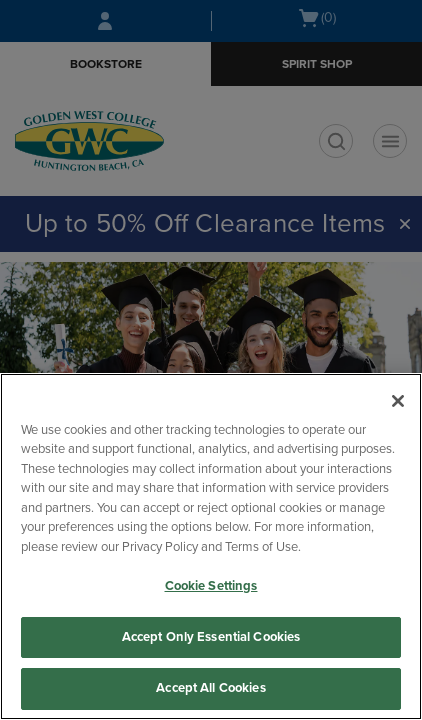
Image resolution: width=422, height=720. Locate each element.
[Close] (398, 401)
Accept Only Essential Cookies (211, 637)
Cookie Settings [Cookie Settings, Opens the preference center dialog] (211, 586)
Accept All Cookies (210, 688)
